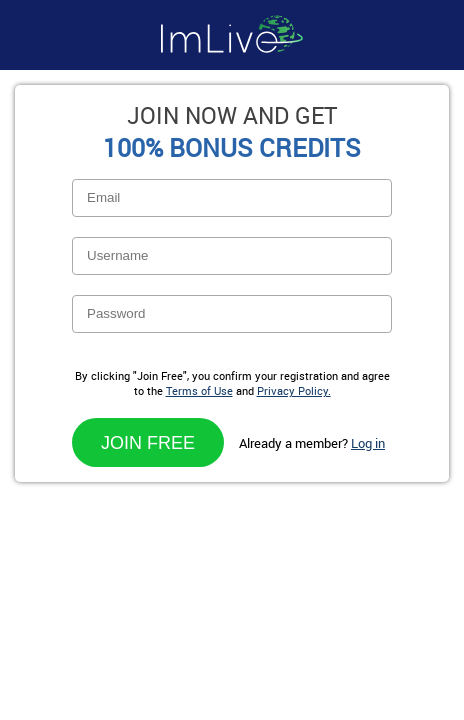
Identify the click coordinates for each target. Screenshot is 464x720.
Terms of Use (199, 390)
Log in (368, 443)
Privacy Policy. (294, 390)
